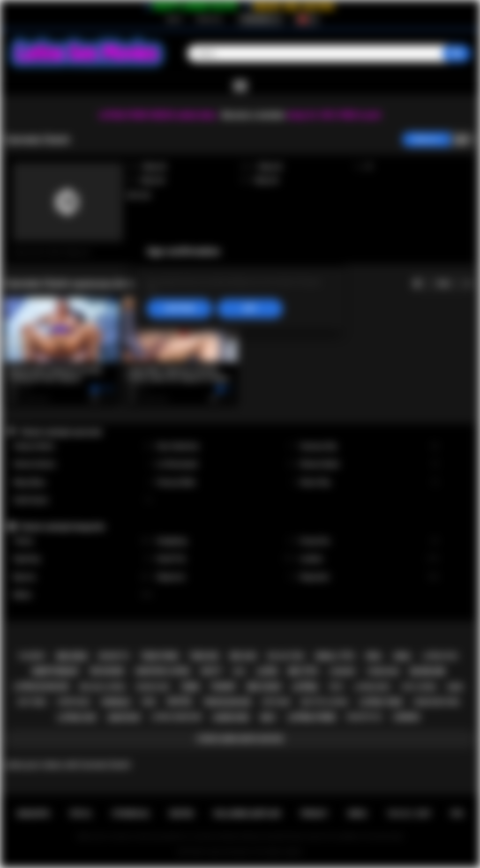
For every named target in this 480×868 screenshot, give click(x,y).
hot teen (32, 702)
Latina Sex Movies (229, 852)
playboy (33, 656)
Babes (82, 595)
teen (190, 687)
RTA (457, 814)
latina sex (77, 718)
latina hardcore (176, 717)
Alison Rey (369, 483)
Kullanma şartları (247, 814)
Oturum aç (209, 19)
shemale (116, 702)
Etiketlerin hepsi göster (240, 739)
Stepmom (226, 577)
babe (455, 687)
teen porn (159, 656)
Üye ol (174, 19)
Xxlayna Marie (82, 446)
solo (336, 687)
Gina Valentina (226, 446)
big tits (303, 671)
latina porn (311, 717)
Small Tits (226, 559)
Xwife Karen (82, 500)
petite (179, 702)
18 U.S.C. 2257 (409, 814)
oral (374, 656)
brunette (114, 656)
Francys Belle (226, 483)
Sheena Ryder (369, 464)
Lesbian (369, 559)
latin (267, 671)
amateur (124, 718)
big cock (264, 687)
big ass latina (102, 687)
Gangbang (226, 541)
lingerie (342, 671)
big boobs (107, 671)
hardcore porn (436, 702)
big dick (72, 656)
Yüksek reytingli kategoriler (62, 527)
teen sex (204, 656)
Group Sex (369, 541)
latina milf (373, 687)
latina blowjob (41, 687)
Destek (182, 814)
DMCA (358, 814)
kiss (239, 672)
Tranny (82, 541)
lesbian (406, 717)
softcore (276, 702)
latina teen (381, 702)
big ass (243, 656)
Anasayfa (33, 814)
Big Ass (82, 577)
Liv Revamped (226, 464)
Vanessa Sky (369, 446)
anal (402, 656)
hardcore (231, 718)
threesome (382, 672)
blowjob (427, 671)
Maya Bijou (82, 483)
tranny (223, 687)
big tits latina (324, 702)
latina (305, 687)
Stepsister (369, 577)
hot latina (419, 687)
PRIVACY (314, 814)
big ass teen (286, 656)
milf (268, 718)
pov (149, 702)
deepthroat (56, 671)
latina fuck (440, 656)
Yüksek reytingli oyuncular (61, 432)
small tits (335, 656)
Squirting (82, 559)
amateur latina (162, 671)
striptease (73, 702)
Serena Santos (82, 464)
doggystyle (364, 717)
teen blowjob (227, 702)
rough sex (153, 687)
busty (211, 671)
